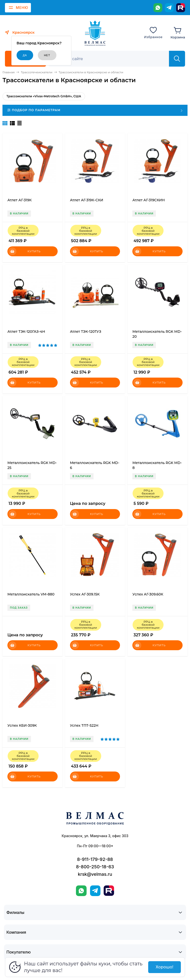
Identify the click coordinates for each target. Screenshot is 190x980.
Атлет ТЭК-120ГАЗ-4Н (26, 332)
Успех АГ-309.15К (85, 594)
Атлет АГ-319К (20, 200)
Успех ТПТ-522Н (84, 725)
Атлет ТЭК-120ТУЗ (86, 332)
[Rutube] (181, 8)
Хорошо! (164, 967)
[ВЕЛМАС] (95, 33)
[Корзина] (178, 32)
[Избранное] (153, 32)
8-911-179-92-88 (95, 859)
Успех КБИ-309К (22, 725)
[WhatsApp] (158, 8)
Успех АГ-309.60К (148, 594)
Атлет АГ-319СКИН (149, 200)
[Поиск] (111, 59)
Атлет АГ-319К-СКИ (87, 200)
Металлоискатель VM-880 (31, 594)
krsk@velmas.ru (95, 874)
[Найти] (177, 59)
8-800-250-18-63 (95, 867)
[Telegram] (169, 8)
